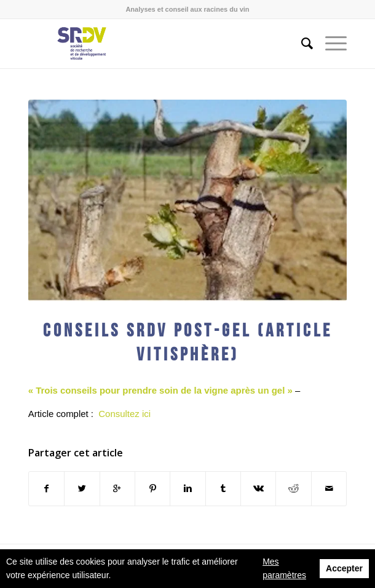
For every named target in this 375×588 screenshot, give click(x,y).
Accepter (344, 568)
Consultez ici (124, 414)
